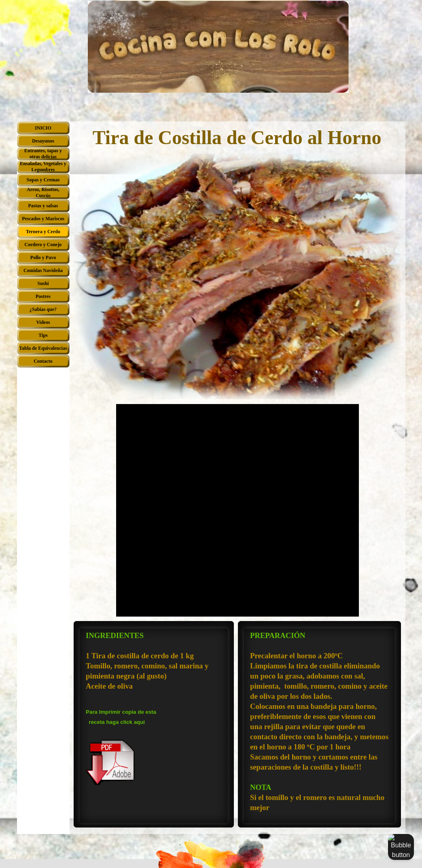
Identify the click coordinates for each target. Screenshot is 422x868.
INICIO (43, 128)
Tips (43, 335)
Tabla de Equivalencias (43, 348)
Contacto (43, 361)
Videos (43, 322)
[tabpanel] (154, 708)
